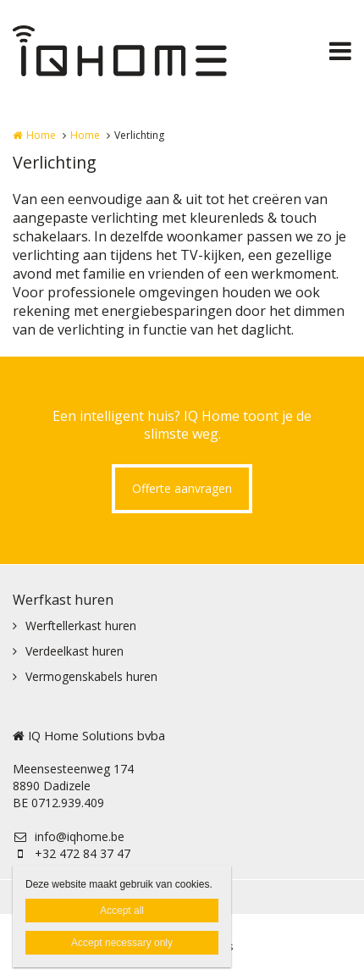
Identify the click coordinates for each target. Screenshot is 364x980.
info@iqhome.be (69, 836)
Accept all (122, 911)
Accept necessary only (122, 943)
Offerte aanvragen (182, 488)
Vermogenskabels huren (91, 676)
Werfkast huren (63, 600)
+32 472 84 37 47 (72, 853)
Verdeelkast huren (74, 651)
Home (41, 135)
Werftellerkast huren (81, 626)
